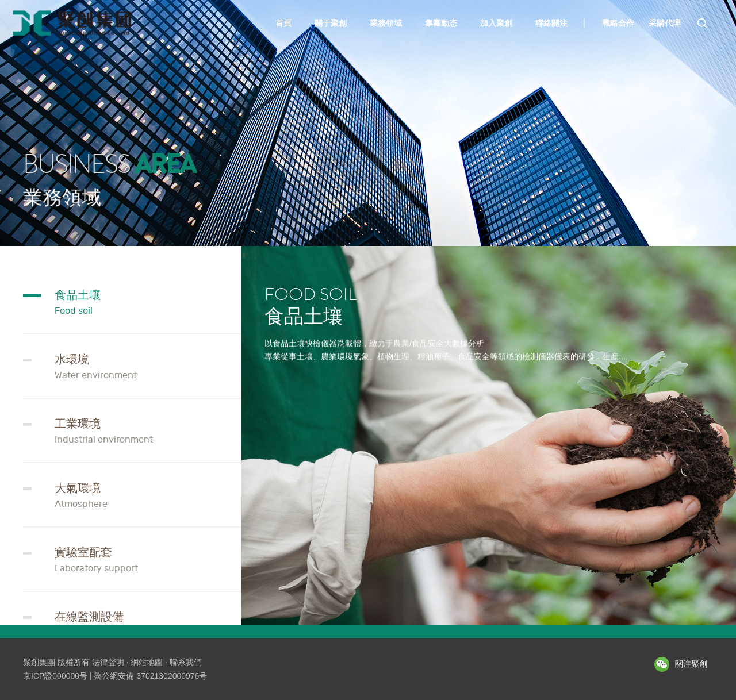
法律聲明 (108, 662)
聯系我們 (186, 662)
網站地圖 (147, 662)
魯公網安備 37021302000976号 (150, 676)
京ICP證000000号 (55, 676)
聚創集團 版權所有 (56, 662)
